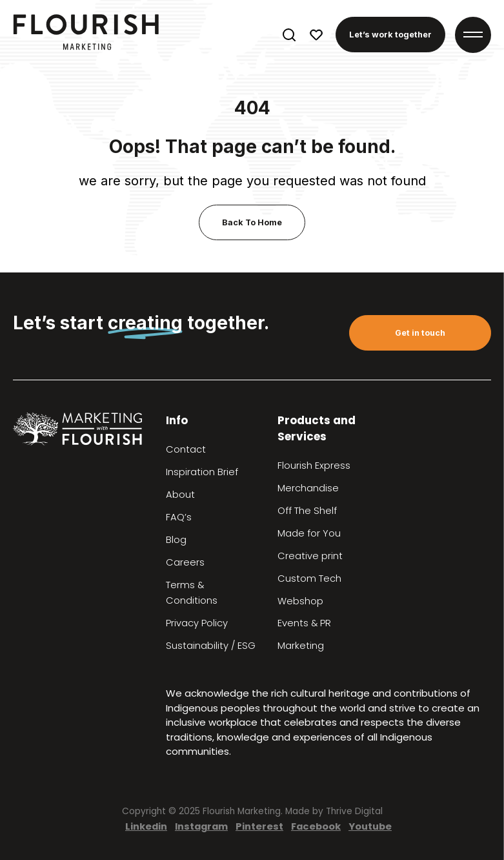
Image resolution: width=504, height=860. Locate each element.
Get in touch (420, 333)
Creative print (310, 556)
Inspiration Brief (202, 472)
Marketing (301, 646)
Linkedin (146, 826)
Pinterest (259, 826)
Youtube (370, 826)
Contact (186, 449)
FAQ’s (179, 517)
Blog (176, 540)
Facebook (316, 826)
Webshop (300, 601)
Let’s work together (390, 35)
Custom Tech (309, 578)
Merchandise (308, 488)
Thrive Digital (354, 811)
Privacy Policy (197, 623)
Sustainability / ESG (211, 646)
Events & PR (304, 623)
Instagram (201, 826)
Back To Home (252, 222)
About (180, 495)
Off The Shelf (307, 511)
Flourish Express (314, 466)
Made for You (309, 533)
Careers (185, 562)
